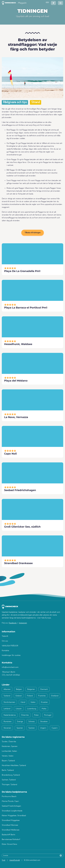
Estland (19, 696)
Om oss (5, 641)
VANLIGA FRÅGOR (10, 646)
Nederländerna (10, 715)
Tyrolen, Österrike (9, 742)
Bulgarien (31, 689)
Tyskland (7, 696)
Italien (33, 702)
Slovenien (7, 728)
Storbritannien (9, 702)
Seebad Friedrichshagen (11, 806)
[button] (47, 2)
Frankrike (42, 696)
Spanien (20, 728)
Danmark (44, 689)
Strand (36, 102)
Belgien (19, 689)
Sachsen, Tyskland (9, 780)
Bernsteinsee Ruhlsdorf (11, 839)
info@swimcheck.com (10, 667)
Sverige (20, 722)
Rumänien (8, 722)
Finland (30, 696)
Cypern (55, 728)
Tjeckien (32, 728)
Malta (44, 709)
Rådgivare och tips (15, 102)
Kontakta (5, 651)
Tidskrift (5, 636)
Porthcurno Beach (9, 797)
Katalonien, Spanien (10, 746)
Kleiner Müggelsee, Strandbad (14, 816)
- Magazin (14, 3)
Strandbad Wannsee (10, 825)
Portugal (48, 715)
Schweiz (32, 722)
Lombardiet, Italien (9, 751)
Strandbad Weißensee (11, 830)
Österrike (25, 715)
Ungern (43, 728)
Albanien (7, 689)
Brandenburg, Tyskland (11, 775)
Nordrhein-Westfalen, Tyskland (14, 765)
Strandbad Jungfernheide (12, 811)
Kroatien (44, 702)
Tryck (4, 860)
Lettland (7, 709)
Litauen (19, 709)
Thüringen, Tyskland (9, 785)
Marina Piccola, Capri (10, 801)
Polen (36, 715)
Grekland (55, 696)
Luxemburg (32, 709)
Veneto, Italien (8, 756)
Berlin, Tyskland (8, 770)
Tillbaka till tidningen (33, 233)
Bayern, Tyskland (8, 761)
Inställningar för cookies (11, 655)
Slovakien (44, 722)
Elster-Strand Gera (9, 844)
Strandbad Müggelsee (11, 820)
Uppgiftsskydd (15, 860)
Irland (23, 702)
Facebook (13, 623)
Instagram (23, 623)
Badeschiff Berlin (8, 835)
